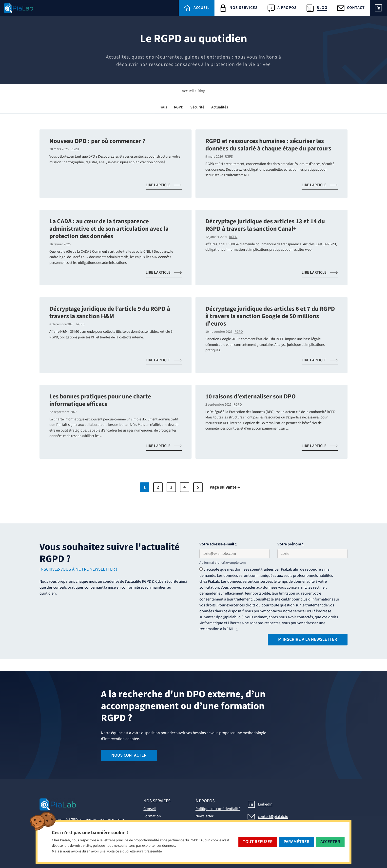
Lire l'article (167, 186)
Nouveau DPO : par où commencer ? (97, 141)
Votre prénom (290, 544)
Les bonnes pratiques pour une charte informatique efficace (100, 400)
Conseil (150, 809)
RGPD (179, 107)
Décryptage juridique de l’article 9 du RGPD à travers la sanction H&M (110, 312)
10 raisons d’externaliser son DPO (251, 396)
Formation (152, 816)
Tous (163, 107)
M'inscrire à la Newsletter (308, 639)
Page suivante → (225, 487)
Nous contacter (129, 755)
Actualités (220, 107)
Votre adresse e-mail (218, 544)
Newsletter (204, 816)
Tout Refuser (258, 842)
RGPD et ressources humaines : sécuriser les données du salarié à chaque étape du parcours (268, 145)
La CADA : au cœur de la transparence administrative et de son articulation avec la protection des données (109, 229)
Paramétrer (297, 842)
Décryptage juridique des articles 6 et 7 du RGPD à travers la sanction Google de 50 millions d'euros (270, 316)
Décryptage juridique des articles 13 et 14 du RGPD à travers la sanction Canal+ (265, 225)
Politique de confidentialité (218, 809)
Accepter (330, 842)
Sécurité (197, 107)
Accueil (188, 91)
